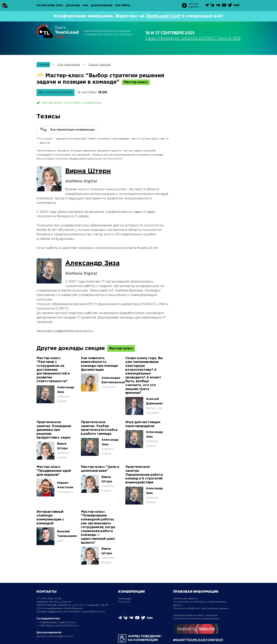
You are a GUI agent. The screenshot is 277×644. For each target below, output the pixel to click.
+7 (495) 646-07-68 (49, 599)
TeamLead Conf (163, 16)
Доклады (73, 6)
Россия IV (124, 602)
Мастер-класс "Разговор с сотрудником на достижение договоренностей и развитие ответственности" (53, 370)
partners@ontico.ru (67, 626)
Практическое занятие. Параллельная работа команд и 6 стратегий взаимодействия (144, 475)
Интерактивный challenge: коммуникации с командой (50, 518)
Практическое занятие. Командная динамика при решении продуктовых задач (54, 430)
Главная (43, 65)
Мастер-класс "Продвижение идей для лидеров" (54, 471)
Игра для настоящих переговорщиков (143, 424)
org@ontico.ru (67, 622)
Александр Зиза (92, 263)
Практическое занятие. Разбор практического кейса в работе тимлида (99, 428)
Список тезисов (99, 65)
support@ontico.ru (93, 612)
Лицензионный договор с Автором (196, 615)
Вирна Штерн (88, 171)
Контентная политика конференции (196, 619)
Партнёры (122, 6)
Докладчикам (102, 6)
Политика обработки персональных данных (201, 608)
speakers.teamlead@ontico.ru (55, 636)
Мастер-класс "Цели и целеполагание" (100, 469)
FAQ (85, 6)
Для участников (68, 65)
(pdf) (59, 6)
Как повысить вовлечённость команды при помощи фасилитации (99, 364)
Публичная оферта (185, 599)
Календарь (125, 599)
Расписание (46, 6)
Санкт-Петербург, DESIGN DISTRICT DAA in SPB (193, 38)
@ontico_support (60, 602)
